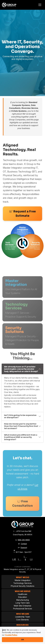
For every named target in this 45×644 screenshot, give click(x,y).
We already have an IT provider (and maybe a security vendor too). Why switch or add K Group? (21, 372)
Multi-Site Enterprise (22, 606)
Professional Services (23, 609)
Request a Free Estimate (22, 214)
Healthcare (22, 594)
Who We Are (23, 614)
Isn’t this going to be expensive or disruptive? (20, 419)
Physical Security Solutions (22, 586)
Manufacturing (22, 600)
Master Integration (23, 580)
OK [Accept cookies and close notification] (23, 640)
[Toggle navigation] (40, 5)
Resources (22, 625)
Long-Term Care (23, 603)
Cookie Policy (11, 635)
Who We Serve (23, 591)
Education (22, 597)
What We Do (23, 577)
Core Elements (22, 620)
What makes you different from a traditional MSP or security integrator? (21, 440)
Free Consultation (22, 508)
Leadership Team (23, 617)
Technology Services (23, 583)
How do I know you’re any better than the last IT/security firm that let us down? (21, 429)
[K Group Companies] (12, 5)
